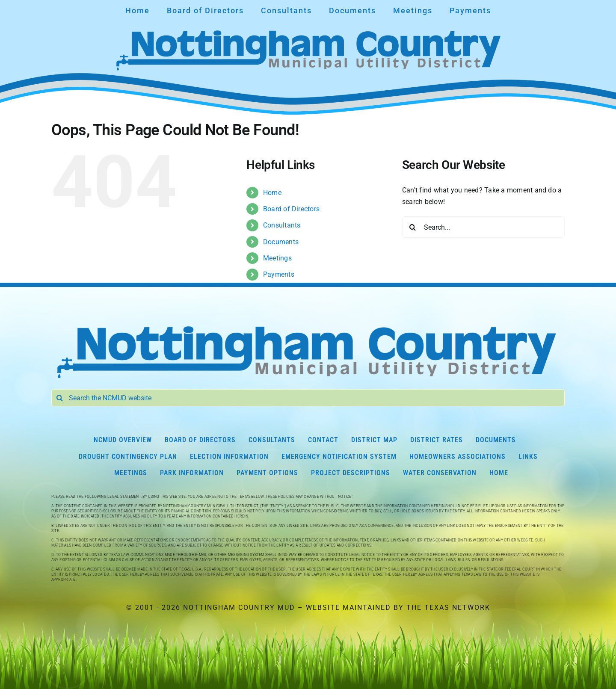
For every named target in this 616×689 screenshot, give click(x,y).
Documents (281, 242)
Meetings (277, 258)
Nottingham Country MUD (239, 608)
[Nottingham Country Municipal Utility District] (308, 324)
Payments (279, 274)
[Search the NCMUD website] (308, 398)
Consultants (282, 225)
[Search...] (483, 227)
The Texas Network (448, 608)
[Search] (413, 227)
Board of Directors (291, 209)
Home (272, 193)
